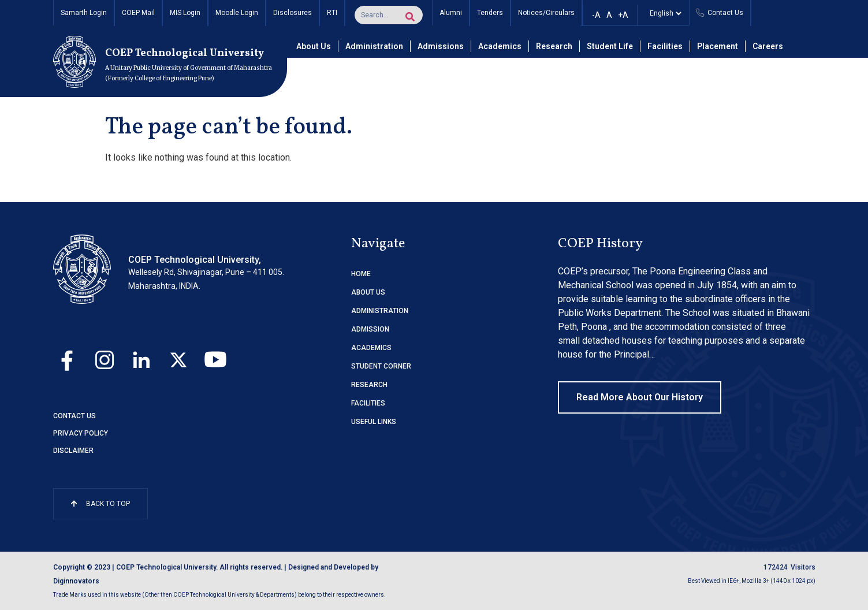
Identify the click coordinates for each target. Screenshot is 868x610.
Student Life (610, 46)
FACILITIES (368, 403)
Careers (768, 46)
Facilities (665, 46)
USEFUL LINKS (374, 422)
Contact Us (74, 416)
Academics (500, 46)
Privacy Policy (81, 433)
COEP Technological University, (195, 260)
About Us (314, 46)
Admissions (441, 46)
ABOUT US (368, 292)
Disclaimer (73, 451)
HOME (361, 274)
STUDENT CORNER (381, 366)
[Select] (663, 13)
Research (554, 46)
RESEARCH (369, 385)
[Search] (410, 17)
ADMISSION (370, 329)
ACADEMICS (371, 348)
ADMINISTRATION (380, 311)
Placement (718, 46)
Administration (374, 46)
